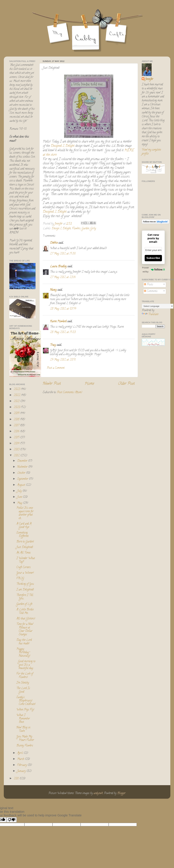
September (23, 479)
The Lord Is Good (23, 690)
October (22, 473)
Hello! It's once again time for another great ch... (25, 513)
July (20, 491)
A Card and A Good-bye (24, 526)
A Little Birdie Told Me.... (25, 611)
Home (89, 384)
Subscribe (153, 258)
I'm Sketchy (23, 683)
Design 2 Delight (61, 229)
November (23, 467)
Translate (150, 314)
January (22, 771)
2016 (17, 432)
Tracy (53, 345)
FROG (20, 579)
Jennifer (149, 79)
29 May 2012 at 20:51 (63, 360)
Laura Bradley (58, 267)
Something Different (22, 535)
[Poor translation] (12, 820)
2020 (17, 407)
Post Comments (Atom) (70, 393)
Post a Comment (56, 368)
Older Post (126, 384)
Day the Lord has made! (24, 642)
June (20, 497)
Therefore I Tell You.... (25, 597)
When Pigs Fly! (25, 710)
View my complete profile (151, 152)
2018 (17, 420)
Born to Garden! (25, 542)
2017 (17, 426)
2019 (17, 413)
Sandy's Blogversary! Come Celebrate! (26, 701)
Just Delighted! (25, 547)
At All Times (23, 553)
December (23, 461)
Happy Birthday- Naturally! (23, 653)
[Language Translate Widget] (158, 306)
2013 (17, 450)
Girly (93, 229)
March (21, 759)
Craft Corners (23, 567)
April (20, 753)
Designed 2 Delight (63, 146)
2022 (17, 395)
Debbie (54, 243)
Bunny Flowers (25, 746)
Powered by (153, 270)
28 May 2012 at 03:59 (63, 309)
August (21, 485)
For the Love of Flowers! (25, 676)
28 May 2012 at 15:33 (63, 332)
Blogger (121, 793)
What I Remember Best (23, 719)
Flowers (76, 229)
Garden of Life (24, 604)
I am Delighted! (25, 590)
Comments (151, 291)
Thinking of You (25, 584)
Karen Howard (58, 322)
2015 (17, 438)
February (22, 765)
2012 (17, 456)
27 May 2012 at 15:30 (63, 254)
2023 (17, 389)
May (20, 503)
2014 (17, 444)
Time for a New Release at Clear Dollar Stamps (25, 629)
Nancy (53, 290)
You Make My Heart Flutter (25, 738)
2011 (17, 779)
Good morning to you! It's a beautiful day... (26, 665)
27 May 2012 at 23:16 (63, 277)
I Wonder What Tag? (26, 560)
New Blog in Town (23, 729)
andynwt (98, 793)
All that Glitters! (26, 619)
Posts (149, 285)
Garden (85, 229)
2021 (17, 401)
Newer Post (52, 384)
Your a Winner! (25, 573)
